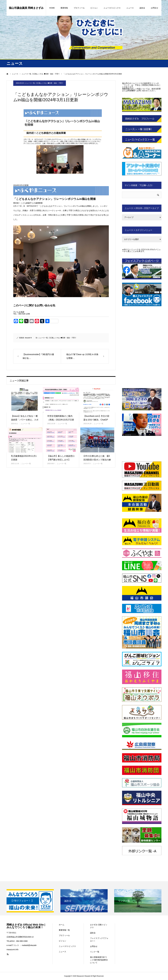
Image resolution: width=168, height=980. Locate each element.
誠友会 (142, 8)
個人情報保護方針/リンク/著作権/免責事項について (99, 960)
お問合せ (154, 8)
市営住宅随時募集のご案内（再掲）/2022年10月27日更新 (61, 420)
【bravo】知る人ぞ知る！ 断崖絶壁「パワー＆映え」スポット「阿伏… (25, 420)
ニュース (130, 8)
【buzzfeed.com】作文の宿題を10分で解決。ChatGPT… (96, 420)
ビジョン (94, 8)
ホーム (62, 925)
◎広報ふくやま (41, 83)
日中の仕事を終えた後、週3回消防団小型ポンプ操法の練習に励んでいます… (97, 460)
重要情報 (64, 8)
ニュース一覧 (30, 83)
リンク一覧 (95, 952)
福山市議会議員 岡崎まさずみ (26, 8)
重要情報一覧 (64, 930)
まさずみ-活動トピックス (99, 926)
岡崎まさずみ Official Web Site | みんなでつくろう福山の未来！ (26, 926)
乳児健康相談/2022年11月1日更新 (24, 458)
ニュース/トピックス (112, 8)
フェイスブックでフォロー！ (99, 940)
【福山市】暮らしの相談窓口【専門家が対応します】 (61, 458)
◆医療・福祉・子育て (55, 83)
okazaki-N (28, 338)
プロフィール (79, 8)
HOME (52, 8)
